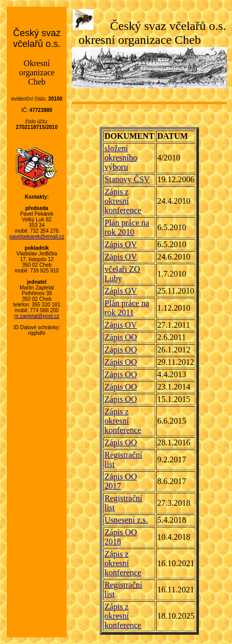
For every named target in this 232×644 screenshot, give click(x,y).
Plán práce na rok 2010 (127, 227)
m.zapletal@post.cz (36, 316)
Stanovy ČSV (127, 179)
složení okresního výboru (121, 158)
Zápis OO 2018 (121, 537)
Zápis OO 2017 (121, 481)
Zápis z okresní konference (123, 201)
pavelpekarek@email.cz (37, 237)
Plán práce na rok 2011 (127, 308)
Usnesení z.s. (126, 520)
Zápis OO (121, 337)
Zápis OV (121, 244)
